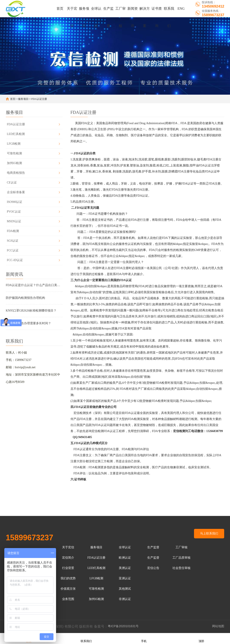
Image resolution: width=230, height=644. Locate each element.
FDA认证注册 (39, 99)
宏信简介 (68, 558)
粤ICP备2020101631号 (123, 626)
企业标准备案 (16, 192)
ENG (181, 9)
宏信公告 (153, 568)
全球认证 (96, 12)
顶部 (201, 638)
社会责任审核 (181, 568)
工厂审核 (120, 12)
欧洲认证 (125, 558)
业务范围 (68, 599)
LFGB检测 (14, 144)
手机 (144, 638)
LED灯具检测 (16, 134)
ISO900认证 (15, 202)
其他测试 (125, 589)
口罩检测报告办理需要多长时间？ (28, 323)
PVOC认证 (14, 212)
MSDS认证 (14, 221)
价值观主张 (68, 589)
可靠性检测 (14, 153)
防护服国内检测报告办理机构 (25, 298)
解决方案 (145, 12)
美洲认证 (125, 568)
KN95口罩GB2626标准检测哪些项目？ (31, 311)
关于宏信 (72, 12)
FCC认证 (13, 250)
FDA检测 (13, 231)
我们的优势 (68, 578)
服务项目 (84, 12)
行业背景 (68, 568)
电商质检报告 (16, 173)
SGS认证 (13, 241)
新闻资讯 (133, 12)
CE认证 (12, 183)
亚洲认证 (125, 578)
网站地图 (218, 626)
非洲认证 (125, 599)
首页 (60, 9)
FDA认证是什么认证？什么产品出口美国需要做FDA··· (34, 285)
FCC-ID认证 (15, 260)
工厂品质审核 (181, 558)
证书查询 (157, 12)
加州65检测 (14, 163)
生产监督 (108, 12)
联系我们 (169, 12)
